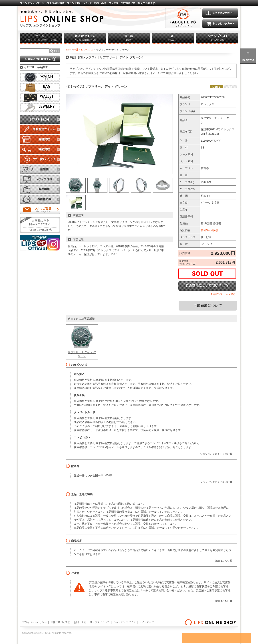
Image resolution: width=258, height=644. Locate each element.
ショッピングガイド (124, 622)
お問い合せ (80, 622)
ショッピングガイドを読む (215, 454)
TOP (68, 50)
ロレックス (87, 50)
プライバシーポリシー (34, 622)
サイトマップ (147, 622)
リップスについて (100, 622)
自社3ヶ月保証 (210, 230)
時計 (76, 50)
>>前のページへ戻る (223, 294)
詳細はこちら (222, 561)
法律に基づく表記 (60, 622)
